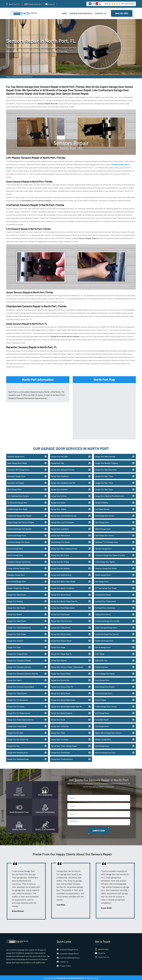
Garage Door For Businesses (18, 699)
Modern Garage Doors (103, 574)
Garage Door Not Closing (60, 554)
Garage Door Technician (60, 725)
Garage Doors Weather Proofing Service (109, 495)
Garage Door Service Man (60, 679)
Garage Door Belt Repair (16, 607)
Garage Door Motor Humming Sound (64, 548)
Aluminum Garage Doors (16, 456)
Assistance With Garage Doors (18, 469)
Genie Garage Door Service (105, 515)
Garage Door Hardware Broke (18, 758)
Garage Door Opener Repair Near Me (64, 600)
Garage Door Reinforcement (61, 633)
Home (64, 13)
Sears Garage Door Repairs (105, 686)
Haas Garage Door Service (105, 535)
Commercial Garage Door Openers (19, 528)
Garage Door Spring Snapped (62, 712)
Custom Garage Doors (15, 548)
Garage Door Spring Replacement (63, 699)
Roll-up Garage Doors (103, 647)
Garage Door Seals (14, 647)
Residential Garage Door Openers (107, 633)
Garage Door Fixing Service (17, 693)
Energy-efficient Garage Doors (18, 568)
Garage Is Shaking (101, 502)
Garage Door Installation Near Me (63, 482)
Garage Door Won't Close (104, 475)
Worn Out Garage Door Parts (105, 752)
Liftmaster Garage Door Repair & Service (110, 554)
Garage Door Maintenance (61, 535)
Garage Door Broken (15, 614)
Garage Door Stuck (58, 719)
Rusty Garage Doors (102, 679)
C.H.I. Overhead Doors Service (18, 495)
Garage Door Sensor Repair (61, 673)
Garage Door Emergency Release (19, 660)
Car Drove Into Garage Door (17, 502)
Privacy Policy (65, 965)
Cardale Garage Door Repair (17, 508)
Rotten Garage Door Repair (105, 673)
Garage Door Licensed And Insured (64, 515)
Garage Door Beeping (15, 600)
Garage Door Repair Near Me (61, 653)
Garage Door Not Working (60, 568)
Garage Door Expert (14, 679)
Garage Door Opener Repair (61, 594)
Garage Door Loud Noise (60, 528)
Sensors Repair (101, 699)
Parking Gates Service (103, 614)
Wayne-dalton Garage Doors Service (108, 732)
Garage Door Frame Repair (17, 725)
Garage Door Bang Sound (16, 594)
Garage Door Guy (13, 745)
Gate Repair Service (102, 508)
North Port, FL (14, 4)
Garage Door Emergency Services (19, 666)
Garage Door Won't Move (104, 482)
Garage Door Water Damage (105, 456)
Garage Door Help (57, 462)
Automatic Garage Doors (16, 475)
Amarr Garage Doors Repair (17, 462)
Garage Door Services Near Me (62, 686)
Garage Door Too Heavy (60, 739)
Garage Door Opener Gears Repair (63, 581)
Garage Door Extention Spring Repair (21, 686)
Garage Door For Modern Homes (19, 712)
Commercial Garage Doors (17, 535)
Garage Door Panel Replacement (63, 607)
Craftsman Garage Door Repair (18, 541)
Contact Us (101, 13)
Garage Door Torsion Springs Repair (64, 745)
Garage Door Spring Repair (61, 693)
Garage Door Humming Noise (18, 752)
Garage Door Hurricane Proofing (63, 469)
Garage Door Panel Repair (60, 614)
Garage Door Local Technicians (62, 522)
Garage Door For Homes (16, 706)
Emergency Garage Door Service (19, 561)
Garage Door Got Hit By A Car (18, 739)
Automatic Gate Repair (16, 482)
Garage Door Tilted (58, 732)
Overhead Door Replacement (105, 600)
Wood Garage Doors (102, 745)
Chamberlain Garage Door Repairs (19, 515)
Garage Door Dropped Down (17, 653)
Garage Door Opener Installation (63, 587)
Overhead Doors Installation (105, 607)
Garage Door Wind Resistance (106, 469)
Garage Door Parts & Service (61, 620)
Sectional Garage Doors (104, 693)
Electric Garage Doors (15, 554)
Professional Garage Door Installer (107, 620)
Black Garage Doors (14, 489)
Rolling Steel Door (101, 666)
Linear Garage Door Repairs (105, 561)
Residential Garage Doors (104, 640)
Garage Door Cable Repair (17, 620)
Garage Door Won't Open (104, 489)
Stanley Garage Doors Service (106, 706)
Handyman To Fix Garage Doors (106, 541)
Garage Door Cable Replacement (19, 627)
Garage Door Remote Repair (61, 640)
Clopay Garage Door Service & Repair (21, 522)
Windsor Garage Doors (103, 739)
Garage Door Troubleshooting (62, 758)
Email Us (51, 4)
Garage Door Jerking (59, 508)
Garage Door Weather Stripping (106, 462)
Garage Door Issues (58, 502)
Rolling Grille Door (101, 660)
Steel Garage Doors (102, 712)
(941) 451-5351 (122, 13)
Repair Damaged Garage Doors (106, 627)
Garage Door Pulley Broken (61, 627)
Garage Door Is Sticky (59, 495)
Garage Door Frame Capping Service (20, 719)
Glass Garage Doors (102, 522)
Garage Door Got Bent (15, 732)
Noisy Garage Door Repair (60, 541)
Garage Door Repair (58, 647)
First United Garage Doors (17, 581)
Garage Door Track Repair (60, 752)
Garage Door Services (81, 13)
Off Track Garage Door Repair (106, 587)
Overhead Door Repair (103, 594)
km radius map (104, 410)
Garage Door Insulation (59, 489)
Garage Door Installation (60, 475)
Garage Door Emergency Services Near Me (23, 673)
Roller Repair (100, 653)
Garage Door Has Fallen (60, 456)
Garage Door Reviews (59, 660)
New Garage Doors (102, 581)
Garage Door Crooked (15, 640)
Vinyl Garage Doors (102, 725)
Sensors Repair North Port (22, 77)
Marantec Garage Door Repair (106, 568)
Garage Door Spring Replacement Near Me (66, 706)
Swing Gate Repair (102, 719)
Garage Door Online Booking (61, 574)
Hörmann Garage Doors (103, 548)
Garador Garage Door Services (18, 587)
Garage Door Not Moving (60, 561)
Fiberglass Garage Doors (16, 574)
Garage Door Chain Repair (17, 633)
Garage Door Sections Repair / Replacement (67, 666)
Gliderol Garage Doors (103, 528)
